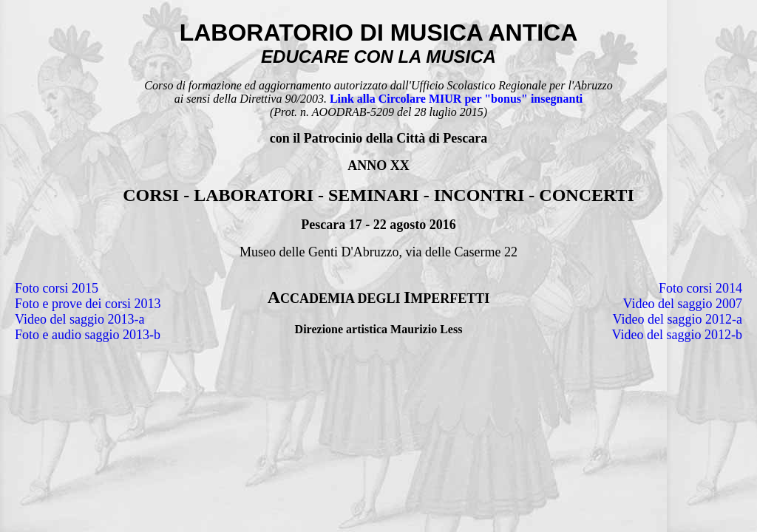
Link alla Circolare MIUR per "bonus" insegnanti (456, 99)
